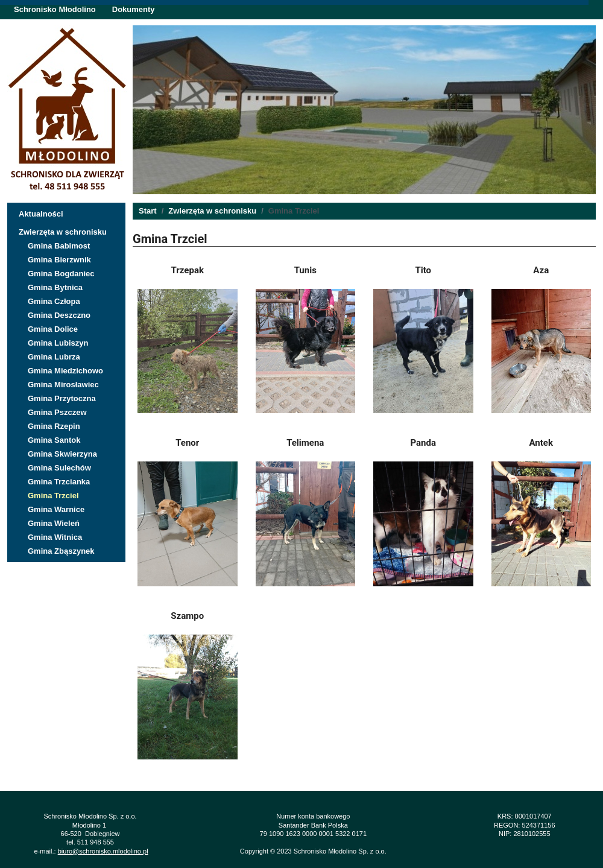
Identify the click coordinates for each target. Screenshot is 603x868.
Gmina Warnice (56, 509)
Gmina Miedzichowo (65, 371)
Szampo (187, 616)
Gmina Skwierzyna (62, 454)
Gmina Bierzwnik (59, 260)
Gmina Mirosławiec (63, 385)
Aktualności (41, 214)
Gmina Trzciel (53, 496)
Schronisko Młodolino (55, 9)
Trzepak (188, 270)
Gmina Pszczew (57, 412)
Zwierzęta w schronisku (63, 232)
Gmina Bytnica (55, 287)
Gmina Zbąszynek (61, 551)
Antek (541, 443)
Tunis (305, 270)
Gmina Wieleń (54, 523)
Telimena (305, 443)
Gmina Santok (54, 440)
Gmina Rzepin (54, 426)
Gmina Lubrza (54, 357)
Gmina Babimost (59, 246)
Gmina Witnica (55, 537)
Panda (424, 443)
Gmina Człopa (54, 301)
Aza (541, 270)
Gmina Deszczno (59, 315)
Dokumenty (134, 9)
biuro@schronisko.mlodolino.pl (103, 851)
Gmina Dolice (53, 329)
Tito (423, 270)
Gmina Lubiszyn (58, 343)
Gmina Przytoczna (62, 398)
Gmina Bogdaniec (61, 274)
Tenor (187, 443)
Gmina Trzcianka (59, 482)
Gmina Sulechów (59, 468)
